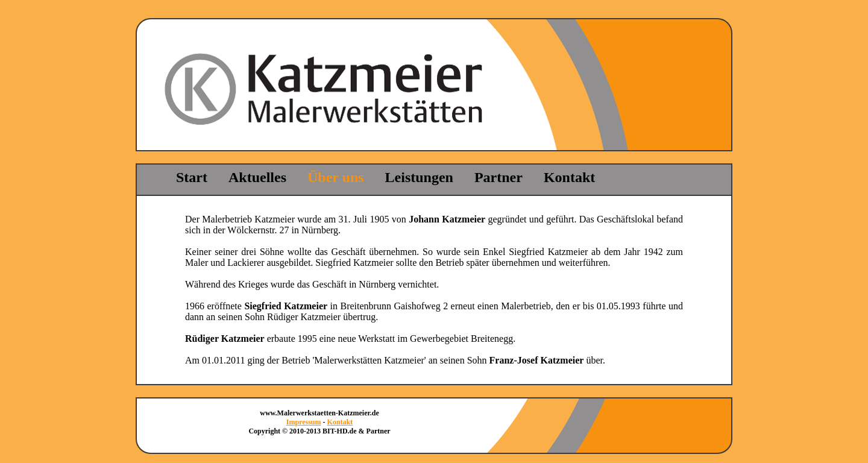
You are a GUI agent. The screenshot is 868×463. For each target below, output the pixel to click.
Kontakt (569, 177)
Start (192, 177)
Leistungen (419, 177)
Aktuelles (257, 177)
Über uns (336, 177)
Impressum (304, 422)
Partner (498, 177)
